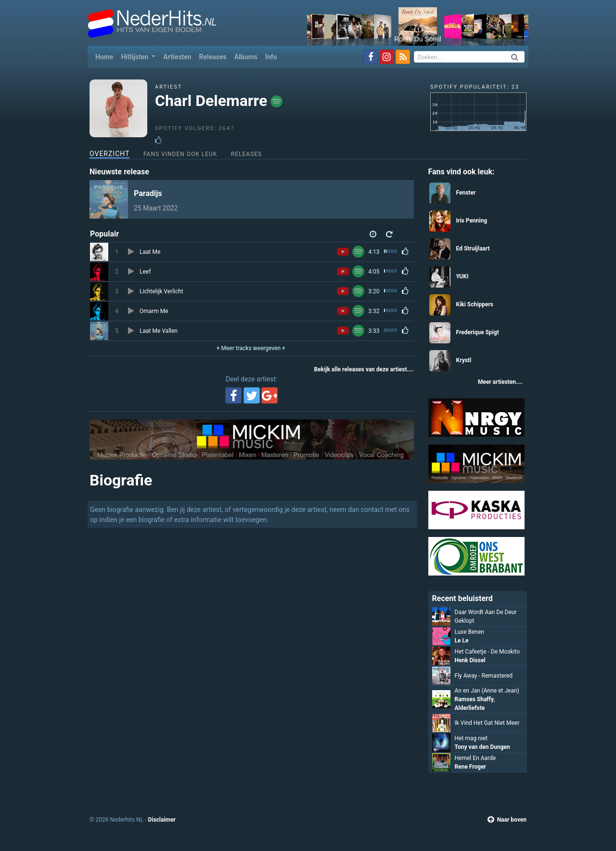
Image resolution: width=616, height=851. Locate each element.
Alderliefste (470, 708)
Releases (212, 57)
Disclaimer (161, 820)
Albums (246, 57)
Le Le (462, 641)
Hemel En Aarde (475, 758)
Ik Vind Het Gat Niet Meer (487, 723)
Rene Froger (471, 767)
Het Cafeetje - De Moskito (488, 652)
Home (106, 56)
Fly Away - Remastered (484, 676)
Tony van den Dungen (482, 747)
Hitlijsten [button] (135, 57)
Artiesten (177, 57)
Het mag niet (471, 738)
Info (271, 57)
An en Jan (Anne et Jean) (487, 691)
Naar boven (507, 820)
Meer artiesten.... (500, 382)
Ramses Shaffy (474, 699)
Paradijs (148, 193)
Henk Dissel (470, 660)
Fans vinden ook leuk (180, 154)
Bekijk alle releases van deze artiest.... (364, 369)
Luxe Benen (469, 632)
